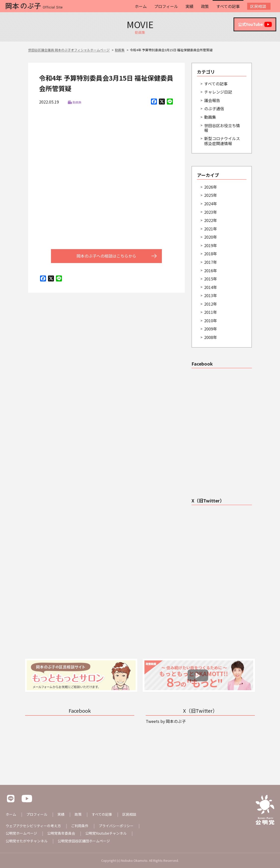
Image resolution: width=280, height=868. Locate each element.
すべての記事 (228, 6)
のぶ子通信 (214, 108)
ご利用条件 (80, 826)
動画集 (77, 102)
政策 (205, 6)
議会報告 (212, 100)
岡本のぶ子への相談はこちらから (106, 256)
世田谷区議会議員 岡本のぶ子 (219, 375)
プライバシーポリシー (116, 826)
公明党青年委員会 (61, 833)
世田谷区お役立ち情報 (222, 128)
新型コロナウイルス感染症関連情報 (222, 141)
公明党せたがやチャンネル (27, 841)
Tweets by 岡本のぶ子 (211, 512)
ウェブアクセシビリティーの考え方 (33, 826)
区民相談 (258, 6)
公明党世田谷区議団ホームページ (84, 841)
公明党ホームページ (21, 833)
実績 (189, 6)
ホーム (141, 6)
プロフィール (166, 6)
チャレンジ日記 (218, 92)
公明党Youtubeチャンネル (106, 833)
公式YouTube (255, 24)
